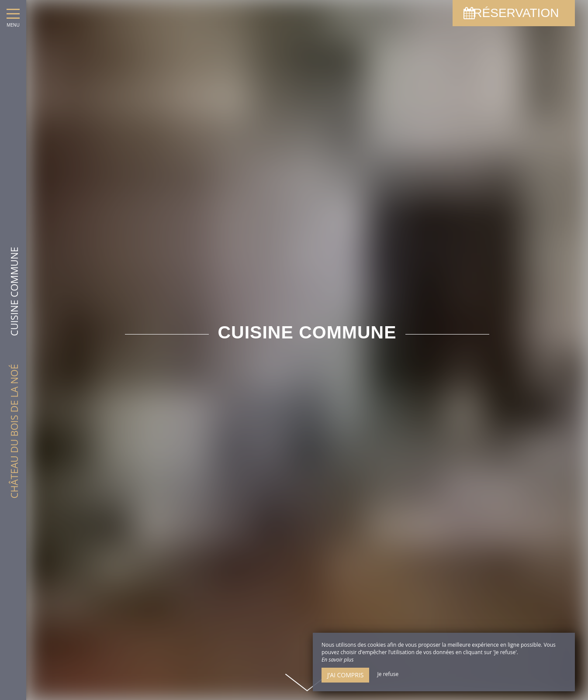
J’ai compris (345, 675)
